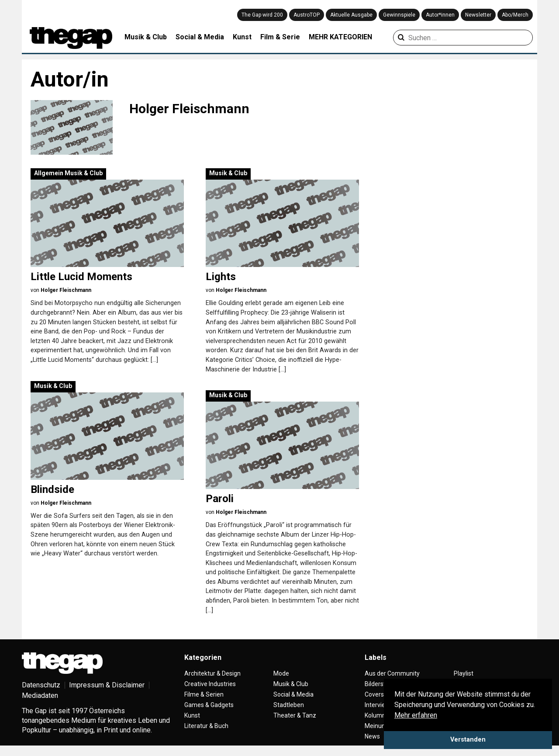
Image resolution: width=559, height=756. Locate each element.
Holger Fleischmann (66, 290)
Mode (281, 673)
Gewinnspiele (399, 15)
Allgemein (49, 173)
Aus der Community (392, 673)
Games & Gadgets (209, 705)
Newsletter (478, 15)
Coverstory (380, 694)
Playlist (464, 673)
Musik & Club (146, 37)
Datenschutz (41, 685)
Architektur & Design (212, 673)
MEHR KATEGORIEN (340, 37)
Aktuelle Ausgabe (351, 15)
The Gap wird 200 (262, 15)
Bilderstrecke (383, 684)
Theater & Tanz (295, 715)
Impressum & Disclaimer (107, 685)
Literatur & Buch (206, 726)
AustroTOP (307, 15)
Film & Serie (280, 37)
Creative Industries (210, 684)
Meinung (377, 726)
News (372, 736)
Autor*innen (440, 15)
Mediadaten (40, 695)
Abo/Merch (515, 15)
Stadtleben (289, 705)
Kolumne (377, 715)
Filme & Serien (204, 694)
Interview (377, 705)
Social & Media (200, 37)
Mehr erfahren (416, 715)
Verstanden (468, 740)
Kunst (242, 37)
